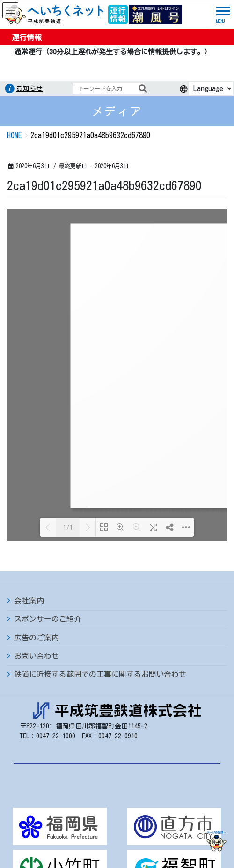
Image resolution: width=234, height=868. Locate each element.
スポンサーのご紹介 (48, 427)
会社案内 (29, 409)
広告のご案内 (37, 446)
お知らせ (29, 88)
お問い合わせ (37, 464)
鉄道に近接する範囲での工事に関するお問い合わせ (100, 483)
